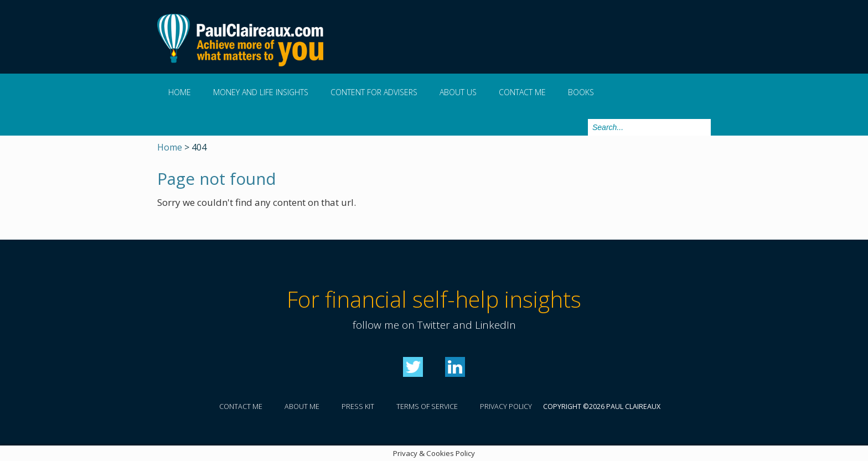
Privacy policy (506, 406)
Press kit (358, 406)
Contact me (522, 92)
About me (302, 406)
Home (180, 92)
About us (458, 92)
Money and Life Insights (261, 92)
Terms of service (427, 406)
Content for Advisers (374, 92)
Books (581, 92)
